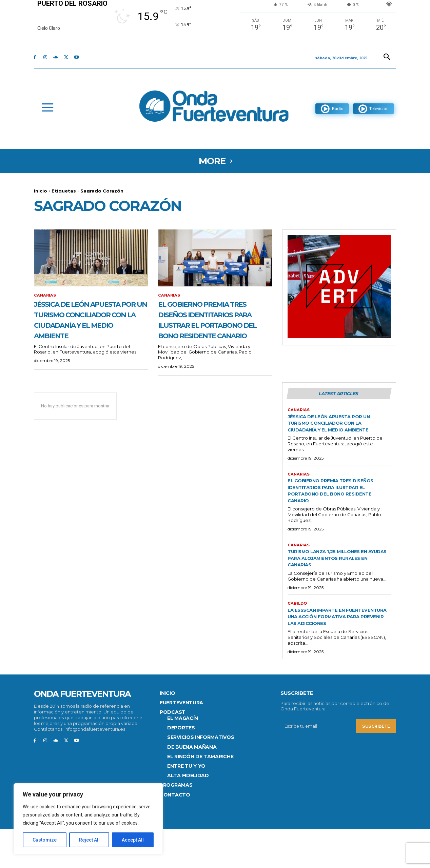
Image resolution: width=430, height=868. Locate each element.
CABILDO (298, 635)
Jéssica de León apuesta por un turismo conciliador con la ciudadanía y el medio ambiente (91, 325)
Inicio (41, 191)
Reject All (89, 840)
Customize (45, 840)
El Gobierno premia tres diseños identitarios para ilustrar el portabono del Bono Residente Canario (213, 330)
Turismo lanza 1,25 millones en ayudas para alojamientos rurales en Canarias (338, 589)
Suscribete (375, 765)
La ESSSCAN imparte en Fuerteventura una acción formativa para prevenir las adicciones (335, 652)
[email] (317, 765)
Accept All (133, 840)
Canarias (45, 296)
